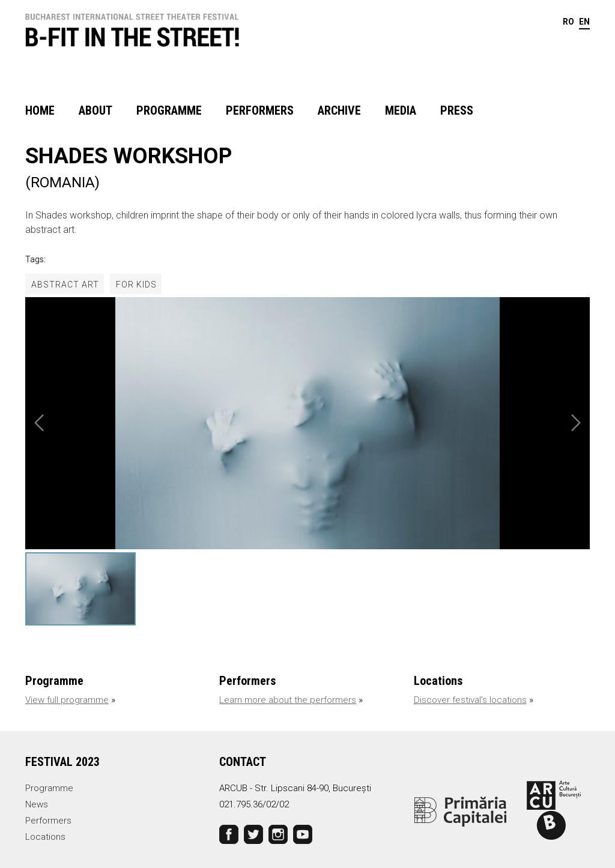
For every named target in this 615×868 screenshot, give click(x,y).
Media (401, 110)
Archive (339, 110)
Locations (45, 837)
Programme (169, 110)
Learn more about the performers (288, 700)
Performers (260, 110)
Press (457, 110)
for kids (136, 285)
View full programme (67, 700)
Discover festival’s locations (470, 700)
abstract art (65, 285)
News (37, 804)
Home (40, 110)
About (95, 110)
